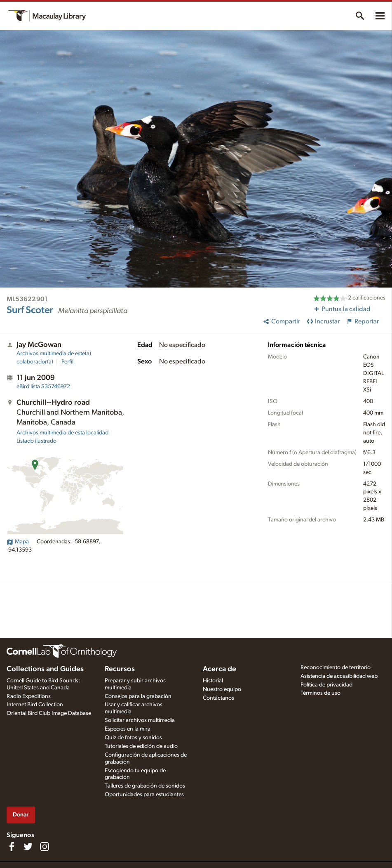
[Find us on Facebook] (12, 847)
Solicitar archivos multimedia (140, 720)
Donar (21, 815)
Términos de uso (320, 693)
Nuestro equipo (222, 689)
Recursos (120, 669)
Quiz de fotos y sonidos (133, 738)
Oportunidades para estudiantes (144, 795)
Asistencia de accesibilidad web (339, 676)
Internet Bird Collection (35, 705)
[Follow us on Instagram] (45, 847)
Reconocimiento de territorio (336, 668)
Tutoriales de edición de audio (141, 746)
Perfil (67, 362)
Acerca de (219, 669)
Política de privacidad (326, 685)
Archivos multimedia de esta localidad (62, 433)
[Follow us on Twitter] (28, 847)
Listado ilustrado (36, 441)
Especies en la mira (128, 729)
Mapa (18, 542)
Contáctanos (218, 698)
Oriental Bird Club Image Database (49, 713)
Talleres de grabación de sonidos (145, 786)
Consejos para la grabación (138, 696)
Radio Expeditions (29, 696)
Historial (213, 681)
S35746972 (43, 387)
